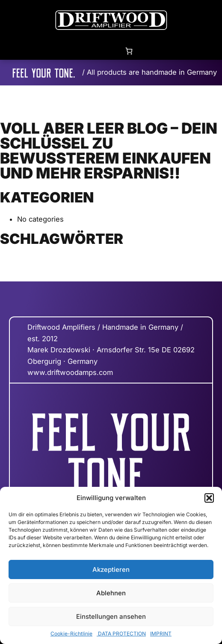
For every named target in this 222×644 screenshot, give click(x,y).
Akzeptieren (111, 569)
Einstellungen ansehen (111, 616)
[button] (209, 498)
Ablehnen (111, 593)
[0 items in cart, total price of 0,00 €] (129, 51)
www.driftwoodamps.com (70, 372)
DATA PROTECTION (121, 634)
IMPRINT (161, 634)
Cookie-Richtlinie (71, 634)
